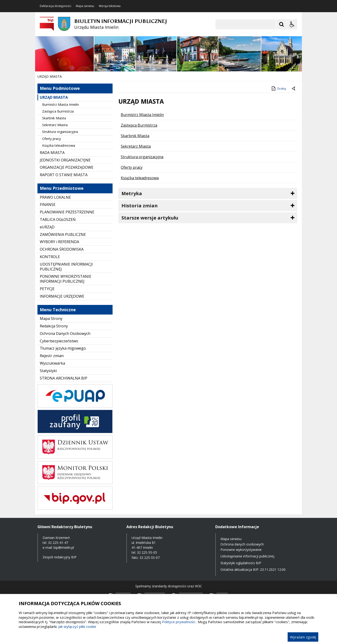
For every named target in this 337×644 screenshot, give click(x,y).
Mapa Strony (51, 318)
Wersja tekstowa (110, 6)
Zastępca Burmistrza (58, 111)
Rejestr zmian (52, 356)
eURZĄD (47, 227)
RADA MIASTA (52, 153)
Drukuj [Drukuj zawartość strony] (278, 88)
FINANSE (48, 205)
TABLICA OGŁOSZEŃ (58, 220)
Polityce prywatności (179, 622)
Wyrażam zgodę (303, 637)
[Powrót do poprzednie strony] (294, 89)
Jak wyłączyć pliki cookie (77, 626)
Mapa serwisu (85, 6)
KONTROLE (50, 257)
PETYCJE (47, 289)
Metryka (132, 193)
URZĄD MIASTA (54, 97)
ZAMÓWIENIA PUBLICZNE (63, 234)
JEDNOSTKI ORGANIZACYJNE (65, 160)
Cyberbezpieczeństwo (59, 341)
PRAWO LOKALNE (55, 197)
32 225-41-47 (58, 543)
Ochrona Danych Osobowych (65, 333)
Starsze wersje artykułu (150, 218)
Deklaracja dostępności (55, 6)
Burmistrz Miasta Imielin (60, 104)
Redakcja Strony (54, 326)
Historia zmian (140, 206)
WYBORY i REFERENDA (59, 242)
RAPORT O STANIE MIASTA (64, 175)
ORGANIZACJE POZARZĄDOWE (67, 167)
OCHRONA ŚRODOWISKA (62, 249)
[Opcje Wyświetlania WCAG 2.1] (292, 24)
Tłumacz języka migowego (63, 348)
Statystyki (48, 371)
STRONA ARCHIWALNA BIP (64, 378)
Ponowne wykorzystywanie (241, 550)
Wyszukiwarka (52, 363)
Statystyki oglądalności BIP (241, 563)
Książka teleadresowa (59, 145)
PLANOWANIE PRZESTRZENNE (67, 212)
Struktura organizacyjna (60, 132)
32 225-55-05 (147, 552)
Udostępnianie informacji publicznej (247, 556)
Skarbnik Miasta (54, 118)
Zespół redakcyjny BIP (60, 557)
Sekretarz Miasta (55, 125)
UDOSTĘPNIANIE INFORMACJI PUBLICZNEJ (66, 267)
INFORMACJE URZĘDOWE (62, 296)
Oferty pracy (51, 139)
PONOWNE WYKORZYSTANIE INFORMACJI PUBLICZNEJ (66, 279)
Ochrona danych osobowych (242, 544)
